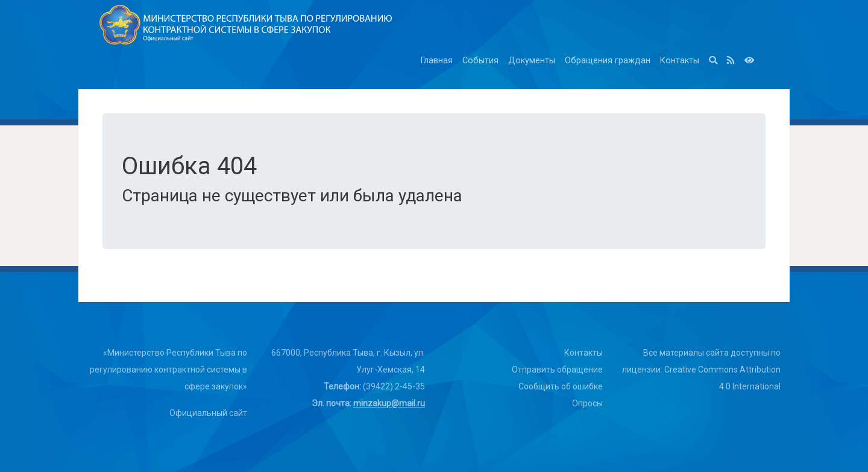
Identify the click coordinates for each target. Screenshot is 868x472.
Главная (437, 61)
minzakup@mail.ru (389, 403)
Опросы (587, 403)
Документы (532, 61)
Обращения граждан (608, 61)
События (480, 61)
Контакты (680, 61)
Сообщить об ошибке (561, 386)
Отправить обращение (557, 370)
